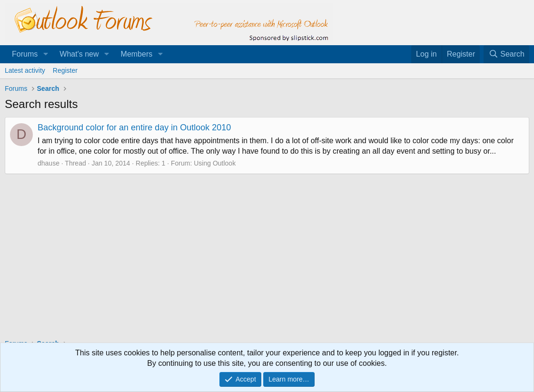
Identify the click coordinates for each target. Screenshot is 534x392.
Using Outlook (215, 163)
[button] (45, 54)
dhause (49, 163)
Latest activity (25, 70)
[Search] (506, 54)
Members (137, 54)
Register (65, 70)
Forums (25, 54)
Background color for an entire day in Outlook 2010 (134, 127)
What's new (79, 54)
